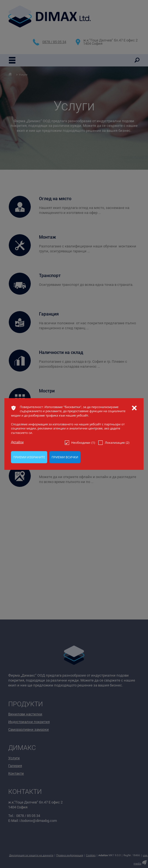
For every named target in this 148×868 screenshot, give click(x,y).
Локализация (114, 443)
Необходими (80, 443)
